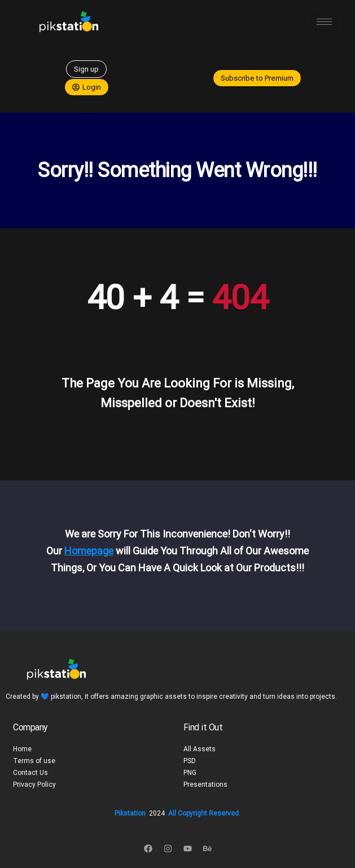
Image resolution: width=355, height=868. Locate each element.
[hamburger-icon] (324, 22)
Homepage (89, 551)
